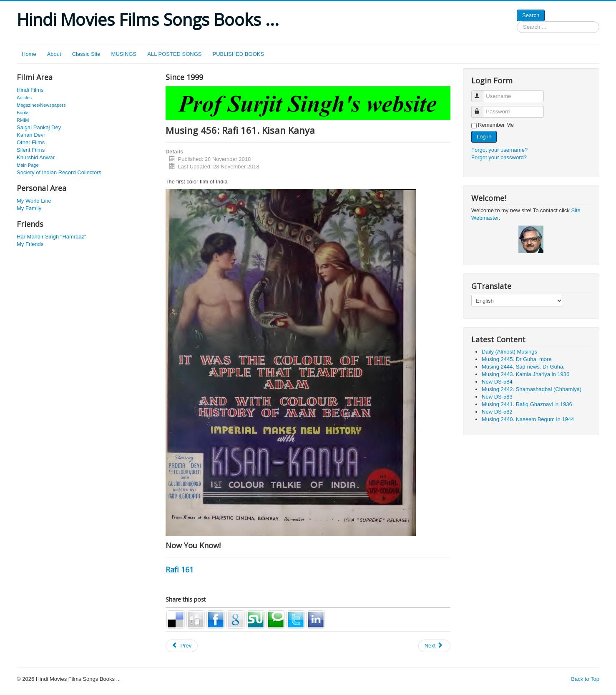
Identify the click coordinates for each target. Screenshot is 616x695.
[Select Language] (517, 301)
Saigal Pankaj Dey (39, 127)
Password (481, 108)
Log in (484, 137)
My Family (29, 208)
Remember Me (496, 125)
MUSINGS (124, 54)
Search (531, 15)
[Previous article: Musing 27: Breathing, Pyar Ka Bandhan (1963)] (182, 646)
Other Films (31, 142)
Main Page (28, 165)
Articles (24, 98)
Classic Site (86, 54)
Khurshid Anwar (36, 157)
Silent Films (31, 150)
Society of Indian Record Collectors (59, 172)
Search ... (517, 21)
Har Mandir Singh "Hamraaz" (52, 237)
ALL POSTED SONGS (174, 54)
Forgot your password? (499, 157)
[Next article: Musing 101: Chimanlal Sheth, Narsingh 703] (435, 646)
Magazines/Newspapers (41, 105)
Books (23, 113)
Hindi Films (30, 90)
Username (481, 93)
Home (29, 54)
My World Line (34, 201)
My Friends (30, 244)
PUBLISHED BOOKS (239, 54)
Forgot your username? (499, 150)
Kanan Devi (31, 135)
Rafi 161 (180, 570)
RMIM (23, 120)
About (54, 54)
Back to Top (585, 679)
